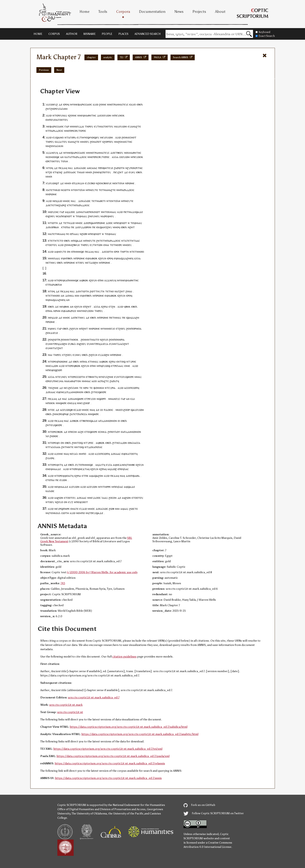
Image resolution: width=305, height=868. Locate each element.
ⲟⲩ (61, 115)
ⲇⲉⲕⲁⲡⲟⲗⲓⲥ (95, 447)
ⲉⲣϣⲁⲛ (91, 223)
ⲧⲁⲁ (136, 241)
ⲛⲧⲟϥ (50, 168)
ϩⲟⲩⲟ (105, 339)
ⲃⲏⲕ (67, 306)
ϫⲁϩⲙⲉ (127, 258)
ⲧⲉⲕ (107, 212)
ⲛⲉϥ (82, 115)
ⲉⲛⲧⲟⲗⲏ (119, 183)
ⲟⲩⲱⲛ (63, 480)
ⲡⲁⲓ (68, 227)
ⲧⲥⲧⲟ (60, 241)
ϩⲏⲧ (121, 172)
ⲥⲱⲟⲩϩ (54, 104)
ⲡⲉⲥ (72, 432)
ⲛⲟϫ (72, 403)
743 (63, 583)
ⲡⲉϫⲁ (62, 168)
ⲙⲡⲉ (48, 370)
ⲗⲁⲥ (126, 469)
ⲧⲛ (123, 168)
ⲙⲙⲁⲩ (118, 317)
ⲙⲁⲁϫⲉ (56, 469)
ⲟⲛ (69, 252)
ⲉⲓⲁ (56, 120)
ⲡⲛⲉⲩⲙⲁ (58, 381)
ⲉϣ (54, 370)
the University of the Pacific (126, 814)
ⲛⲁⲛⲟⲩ (114, 399)
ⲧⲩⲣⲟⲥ (132, 361)
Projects (199, 12)
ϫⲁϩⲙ (136, 317)
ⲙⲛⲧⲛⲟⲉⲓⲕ (72, 339)
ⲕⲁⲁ (61, 234)
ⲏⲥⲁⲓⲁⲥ (93, 168)
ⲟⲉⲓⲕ (122, 115)
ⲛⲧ (123, 241)
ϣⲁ (128, 317)
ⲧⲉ (59, 377)
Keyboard (263, 32)
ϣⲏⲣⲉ (80, 399)
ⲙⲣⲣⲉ (108, 487)
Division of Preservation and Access (123, 809)
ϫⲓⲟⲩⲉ (54, 333)
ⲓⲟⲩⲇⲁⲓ (80, 126)
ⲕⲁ (66, 280)
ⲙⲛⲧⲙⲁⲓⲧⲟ (92, 339)
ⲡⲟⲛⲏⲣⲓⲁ (119, 339)
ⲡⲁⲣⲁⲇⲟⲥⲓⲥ (56, 131)
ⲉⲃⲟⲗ (140, 104)
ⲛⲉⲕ (127, 153)
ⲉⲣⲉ (48, 161)
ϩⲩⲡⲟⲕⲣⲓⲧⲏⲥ (135, 168)
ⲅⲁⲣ (67, 126)
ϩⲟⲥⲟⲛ (113, 498)
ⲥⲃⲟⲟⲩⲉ (107, 183)
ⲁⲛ (62, 157)
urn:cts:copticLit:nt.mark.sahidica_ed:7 (94, 698)
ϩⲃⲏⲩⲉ (76, 245)
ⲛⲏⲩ (53, 262)
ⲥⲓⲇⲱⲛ (54, 366)
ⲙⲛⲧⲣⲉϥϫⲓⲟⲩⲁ (99, 344)
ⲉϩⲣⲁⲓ (104, 306)
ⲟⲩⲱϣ (106, 366)
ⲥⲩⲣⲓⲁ (112, 388)
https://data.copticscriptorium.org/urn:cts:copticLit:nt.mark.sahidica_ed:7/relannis (110, 763)
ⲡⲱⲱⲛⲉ (63, 361)
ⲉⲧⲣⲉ (114, 366)
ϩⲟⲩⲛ (75, 328)
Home (85, 12)
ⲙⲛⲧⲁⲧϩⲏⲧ (56, 348)
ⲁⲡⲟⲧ (98, 142)
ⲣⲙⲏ (58, 311)
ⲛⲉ (76, 104)
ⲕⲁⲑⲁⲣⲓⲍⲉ (70, 311)
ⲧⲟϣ (123, 361)
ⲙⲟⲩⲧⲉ (62, 252)
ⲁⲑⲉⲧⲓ (102, 201)
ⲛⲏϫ (104, 432)
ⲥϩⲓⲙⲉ (110, 377)
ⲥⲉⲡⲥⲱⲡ (132, 388)
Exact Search (265, 36)
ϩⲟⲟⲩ (52, 216)
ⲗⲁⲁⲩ (76, 234)
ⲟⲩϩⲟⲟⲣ (125, 410)
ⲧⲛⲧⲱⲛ (98, 245)
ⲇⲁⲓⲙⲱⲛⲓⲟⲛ (76, 392)
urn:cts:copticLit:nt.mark (66, 705)
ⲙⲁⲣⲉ (104, 216)
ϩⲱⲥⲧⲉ (133, 509)
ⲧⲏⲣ (87, 126)
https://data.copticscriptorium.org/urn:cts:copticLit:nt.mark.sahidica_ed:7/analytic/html (140, 734)
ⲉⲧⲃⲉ (117, 153)
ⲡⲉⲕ (91, 212)
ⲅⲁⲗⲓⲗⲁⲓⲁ (55, 447)
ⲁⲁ (125, 509)
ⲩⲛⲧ (118, 377)
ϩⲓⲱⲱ (53, 436)
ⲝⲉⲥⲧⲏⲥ (127, 142)
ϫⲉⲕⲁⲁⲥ (51, 392)
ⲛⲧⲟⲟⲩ (80, 262)
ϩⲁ (71, 414)
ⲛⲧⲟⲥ (51, 410)
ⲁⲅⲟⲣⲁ (72, 137)
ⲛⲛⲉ (90, 498)
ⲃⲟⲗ (70, 258)
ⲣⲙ (87, 388)
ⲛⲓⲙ (77, 295)
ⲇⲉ (60, 104)
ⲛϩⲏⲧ (131, 227)
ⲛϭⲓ (72, 104)
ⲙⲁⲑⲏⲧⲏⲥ (90, 115)
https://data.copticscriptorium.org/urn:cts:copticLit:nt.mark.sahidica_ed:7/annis (108, 778)
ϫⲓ (134, 212)
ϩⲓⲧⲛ (115, 443)
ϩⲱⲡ (59, 370)
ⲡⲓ (68, 172)
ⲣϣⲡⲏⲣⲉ (64, 509)
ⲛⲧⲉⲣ (56, 115)
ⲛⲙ (116, 142)
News (179, 12)
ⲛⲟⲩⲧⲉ (94, 190)
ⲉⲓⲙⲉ (127, 366)
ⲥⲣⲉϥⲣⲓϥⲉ (63, 414)
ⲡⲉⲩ (117, 115)
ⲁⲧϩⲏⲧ (121, 291)
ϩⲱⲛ (60, 498)
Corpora (123, 12)
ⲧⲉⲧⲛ (52, 190)
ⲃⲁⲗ (74, 344)
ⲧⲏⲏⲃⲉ (131, 465)
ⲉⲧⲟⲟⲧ (50, 245)
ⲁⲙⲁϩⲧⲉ (136, 126)
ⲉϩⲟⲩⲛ (102, 258)
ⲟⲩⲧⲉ (78, 465)
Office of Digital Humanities (76, 809)
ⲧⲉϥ (78, 216)
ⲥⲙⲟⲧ (133, 137)
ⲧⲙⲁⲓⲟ (81, 172)
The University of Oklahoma (89, 814)
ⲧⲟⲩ (51, 425)
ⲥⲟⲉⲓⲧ (84, 502)
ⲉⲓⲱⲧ (97, 212)
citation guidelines (124, 657)
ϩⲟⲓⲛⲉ (103, 104)
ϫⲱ (60, 201)
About (220, 12)
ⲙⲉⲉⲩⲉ (111, 328)
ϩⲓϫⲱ (49, 458)
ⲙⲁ (116, 126)
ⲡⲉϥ (63, 216)
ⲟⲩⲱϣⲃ (68, 410)
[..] (44, 268)
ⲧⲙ (99, 126)
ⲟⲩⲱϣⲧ (54, 183)
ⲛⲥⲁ (58, 216)
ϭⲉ (67, 234)
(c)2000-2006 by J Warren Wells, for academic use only (102, 572)
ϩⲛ (47, 109)
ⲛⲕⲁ (71, 295)
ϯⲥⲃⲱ (91, 183)
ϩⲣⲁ (103, 469)
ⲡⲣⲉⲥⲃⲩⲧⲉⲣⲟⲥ (78, 131)
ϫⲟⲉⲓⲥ (109, 410)
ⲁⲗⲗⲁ (115, 157)
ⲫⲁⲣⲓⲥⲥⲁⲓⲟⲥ (85, 104)
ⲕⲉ (128, 137)
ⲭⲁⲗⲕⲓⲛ (59, 146)
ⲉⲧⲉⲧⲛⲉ (54, 205)
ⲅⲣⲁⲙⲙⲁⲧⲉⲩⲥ (120, 104)
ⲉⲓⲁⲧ (69, 476)
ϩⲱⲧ (93, 291)
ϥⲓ (65, 476)
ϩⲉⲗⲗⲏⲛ (73, 388)
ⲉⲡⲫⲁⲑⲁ (134, 476)
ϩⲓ (127, 291)
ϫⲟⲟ (71, 212)
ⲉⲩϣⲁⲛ (57, 137)
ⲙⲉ (102, 137)
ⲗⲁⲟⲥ (73, 172)
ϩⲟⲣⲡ (107, 142)
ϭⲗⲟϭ (117, 432)
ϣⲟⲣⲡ (102, 399)
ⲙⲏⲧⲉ (70, 447)
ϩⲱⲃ (84, 234)
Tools (103, 12)
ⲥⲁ (111, 465)
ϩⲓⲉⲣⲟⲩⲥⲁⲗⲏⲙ (59, 109)
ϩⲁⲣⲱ (117, 168)
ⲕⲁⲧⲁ (68, 157)
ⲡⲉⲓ (88, 421)
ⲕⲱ (58, 190)
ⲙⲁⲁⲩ (113, 212)
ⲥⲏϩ (60, 172)
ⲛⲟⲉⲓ (141, 252)
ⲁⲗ (76, 454)
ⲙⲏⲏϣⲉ (79, 252)
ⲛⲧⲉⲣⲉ (58, 280)
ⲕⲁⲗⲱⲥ (82, 168)
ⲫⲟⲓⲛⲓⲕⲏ (99, 388)
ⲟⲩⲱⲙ (107, 115)
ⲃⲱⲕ (95, 258)
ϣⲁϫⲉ (139, 212)
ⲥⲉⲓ (94, 399)
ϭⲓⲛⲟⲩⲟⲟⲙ (87, 311)
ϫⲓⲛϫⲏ (80, 183)
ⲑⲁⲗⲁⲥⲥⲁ (135, 443)
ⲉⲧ (55, 172)
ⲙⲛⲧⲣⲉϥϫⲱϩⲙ (58, 344)
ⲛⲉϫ (64, 392)
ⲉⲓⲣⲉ (119, 245)
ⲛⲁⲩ (65, 115)
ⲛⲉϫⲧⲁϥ (84, 469)
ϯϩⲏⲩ (109, 227)
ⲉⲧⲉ (64, 227)
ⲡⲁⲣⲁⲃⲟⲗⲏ (55, 284)
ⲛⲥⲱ (64, 190)
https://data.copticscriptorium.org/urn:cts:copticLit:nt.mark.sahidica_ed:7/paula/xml (113, 756)
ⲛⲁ (70, 168)
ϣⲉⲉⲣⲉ (130, 377)
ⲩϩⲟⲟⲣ (86, 403)
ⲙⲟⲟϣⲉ (55, 157)
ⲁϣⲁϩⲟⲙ (98, 476)
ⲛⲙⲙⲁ (86, 381)
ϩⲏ (114, 306)
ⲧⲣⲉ (88, 399)
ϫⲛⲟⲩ (53, 153)
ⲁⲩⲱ (96, 104)
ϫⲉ (99, 115)
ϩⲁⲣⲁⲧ (114, 381)
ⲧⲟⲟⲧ (61, 120)
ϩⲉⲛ (124, 137)
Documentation (152, 12)
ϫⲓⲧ (61, 142)
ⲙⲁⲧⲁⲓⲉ (84, 212)
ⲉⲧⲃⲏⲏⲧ (91, 377)
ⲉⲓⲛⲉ (60, 454)
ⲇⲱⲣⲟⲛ (87, 227)
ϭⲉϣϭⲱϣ (90, 137)
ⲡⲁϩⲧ (104, 381)
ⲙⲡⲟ (83, 454)
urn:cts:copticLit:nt (70, 712)
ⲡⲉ (73, 227)
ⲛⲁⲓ (107, 245)
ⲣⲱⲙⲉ (131, 183)
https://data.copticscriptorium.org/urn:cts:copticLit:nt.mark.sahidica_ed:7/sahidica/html (129, 727)
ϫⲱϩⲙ (94, 262)
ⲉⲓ (135, 104)
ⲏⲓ (102, 280)
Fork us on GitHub (199, 805)
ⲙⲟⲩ (97, 216)
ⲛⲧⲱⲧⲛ (53, 223)
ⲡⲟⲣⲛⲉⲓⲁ (136, 328)
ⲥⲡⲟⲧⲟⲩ (106, 172)
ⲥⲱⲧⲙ (109, 252)
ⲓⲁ (102, 126)
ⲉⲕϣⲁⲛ (101, 227)
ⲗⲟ (47, 436)
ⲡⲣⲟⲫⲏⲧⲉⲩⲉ (106, 168)
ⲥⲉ (102, 115)
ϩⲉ (51, 172)
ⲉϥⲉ (59, 392)
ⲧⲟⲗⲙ (64, 161)
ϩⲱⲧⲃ (56, 339)
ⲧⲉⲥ (96, 392)
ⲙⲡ (49, 120)
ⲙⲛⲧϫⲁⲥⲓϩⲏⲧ (121, 344)
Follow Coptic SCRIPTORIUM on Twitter (214, 813)
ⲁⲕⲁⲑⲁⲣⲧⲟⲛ (74, 381)
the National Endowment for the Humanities (136, 805)
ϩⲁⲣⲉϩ (63, 205)
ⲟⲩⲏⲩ (132, 172)
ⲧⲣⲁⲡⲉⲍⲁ (81, 414)
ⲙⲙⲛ (51, 258)
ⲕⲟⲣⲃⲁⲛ (54, 227)
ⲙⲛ (72, 126)
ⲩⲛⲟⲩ (64, 377)
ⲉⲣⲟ (65, 104)
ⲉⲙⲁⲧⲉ (74, 509)
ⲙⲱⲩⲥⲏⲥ (53, 212)
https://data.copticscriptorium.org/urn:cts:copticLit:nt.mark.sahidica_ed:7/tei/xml (108, 749)
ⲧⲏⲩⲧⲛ (100, 291)
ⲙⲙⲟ (83, 142)
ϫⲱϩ (114, 469)
